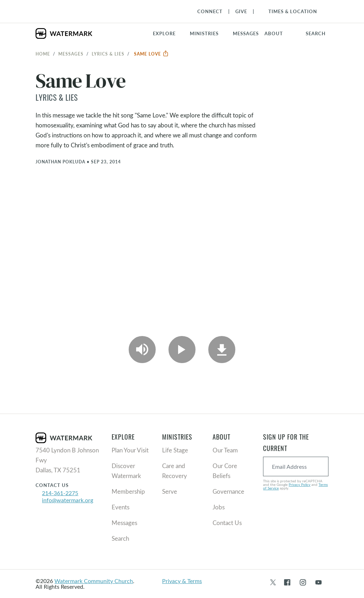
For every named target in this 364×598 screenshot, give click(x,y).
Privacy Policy (299, 484)
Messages (71, 54)
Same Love (151, 54)
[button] (208, 33)
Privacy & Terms (182, 581)
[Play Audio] (142, 350)
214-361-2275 (60, 493)
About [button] (274, 33)
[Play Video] (182, 350)
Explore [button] (164, 33)
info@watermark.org (68, 500)
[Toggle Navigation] (289, 11)
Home (43, 54)
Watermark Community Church (94, 581)
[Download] (222, 350)
